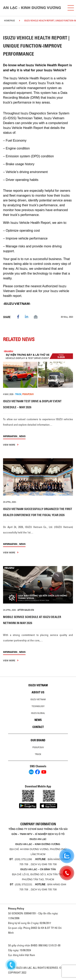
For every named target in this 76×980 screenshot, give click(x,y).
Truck (38, 754)
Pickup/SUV (38, 747)
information (10, 436)
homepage (10, 21)
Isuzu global (38, 713)
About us (38, 692)
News (22, 436)
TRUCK (18, 394)
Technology (38, 706)
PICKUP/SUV (28, 394)
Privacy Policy (16, 908)
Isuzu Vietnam (38, 685)
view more (11, 445)
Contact (38, 727)
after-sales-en (26, 610)
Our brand (38, 740)
